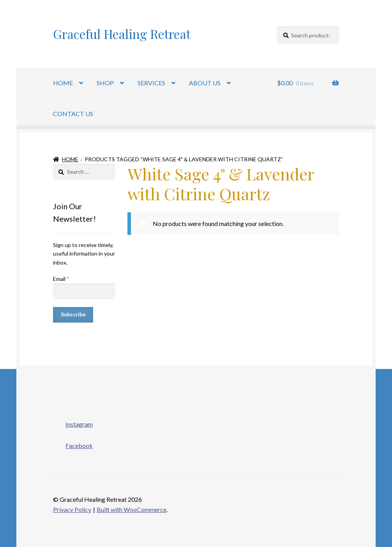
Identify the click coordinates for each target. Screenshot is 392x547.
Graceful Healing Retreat (122, 34)
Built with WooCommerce (132, 509)
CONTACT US (73, 114)
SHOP (105, 83)
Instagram (73, 422)
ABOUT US (205, 83)
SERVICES (151, 83)
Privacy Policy (72, 509)
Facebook (73, 443)
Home (70, 159)
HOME (63, 83)
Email (61, 279)
